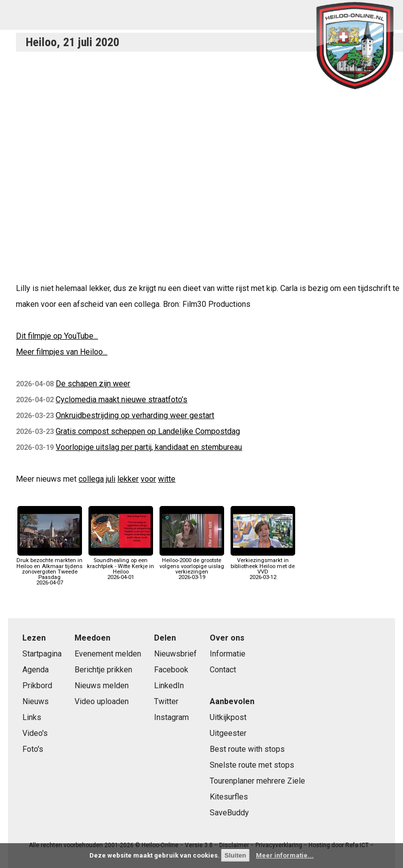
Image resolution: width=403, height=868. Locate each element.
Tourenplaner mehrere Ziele (257, 781)
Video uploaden (102, 701)
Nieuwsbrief (175, 654)
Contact (223, 670)
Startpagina (42, 654)
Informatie (228, 654)
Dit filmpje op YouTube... (57, 336)
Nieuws (36, 701)
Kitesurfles (229, 797)
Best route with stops (247, 749)
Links (32, 717)
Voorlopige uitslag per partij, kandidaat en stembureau (149, 447)
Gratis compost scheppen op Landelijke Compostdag (148, 431)
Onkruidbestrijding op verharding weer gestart (135, 415)
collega (91, 479)
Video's (35, 733)
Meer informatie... (285, 855)
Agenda (36, 670)
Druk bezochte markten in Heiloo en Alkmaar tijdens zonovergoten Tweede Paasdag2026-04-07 (49, 569)
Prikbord (37, 686)
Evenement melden (108, 654)
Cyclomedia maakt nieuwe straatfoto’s (121, 399)
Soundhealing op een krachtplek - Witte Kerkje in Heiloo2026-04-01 (121, 566)
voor (148, 479)
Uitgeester (228, 733)
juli (111, 479)
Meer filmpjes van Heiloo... (62, 352)
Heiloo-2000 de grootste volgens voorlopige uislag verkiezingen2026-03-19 (192, 566)
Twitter (166, 701)
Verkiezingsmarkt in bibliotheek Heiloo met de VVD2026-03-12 (263, 566)
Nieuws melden (102, 686)
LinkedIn (169, 686)
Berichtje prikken (103, 670)
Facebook (171, 670)
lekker (128, 479)
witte (167, 479)
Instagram (171, 717)
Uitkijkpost (228, 717)
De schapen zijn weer (93, 384)
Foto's (33, 749)
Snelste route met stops (252, 765)
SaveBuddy (229, 813)
